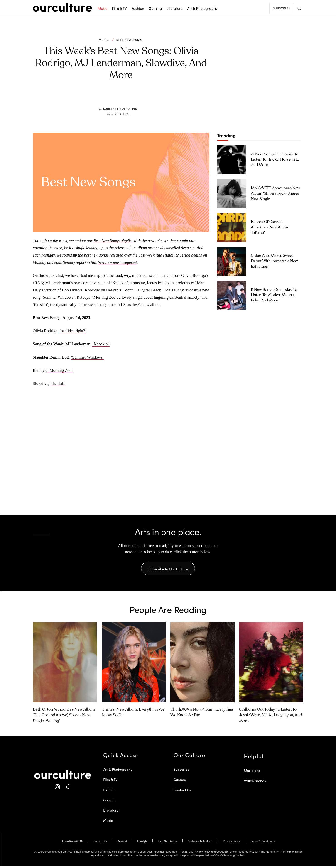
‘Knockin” (101, 344)
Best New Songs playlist (113, 241)
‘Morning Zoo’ (61, 370)
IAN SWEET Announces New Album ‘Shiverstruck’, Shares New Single (276, 194)
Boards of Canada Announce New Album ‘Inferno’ (270, 227)
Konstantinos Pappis (120, 109)
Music (104, 40)
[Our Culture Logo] (62, 7)
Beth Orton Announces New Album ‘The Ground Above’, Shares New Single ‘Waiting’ (64, 717)
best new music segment (117, 262)
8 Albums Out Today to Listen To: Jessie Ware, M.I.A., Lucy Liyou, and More (271, 717)
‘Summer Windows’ (87, 357)
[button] (299, 8)
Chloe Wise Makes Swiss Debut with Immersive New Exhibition (274, 261)
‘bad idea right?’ (73, 331)
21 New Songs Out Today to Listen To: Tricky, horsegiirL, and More (275, 160)
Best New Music (129, 40)
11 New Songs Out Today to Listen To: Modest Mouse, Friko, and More (274, 295)
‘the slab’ (58, 384)
